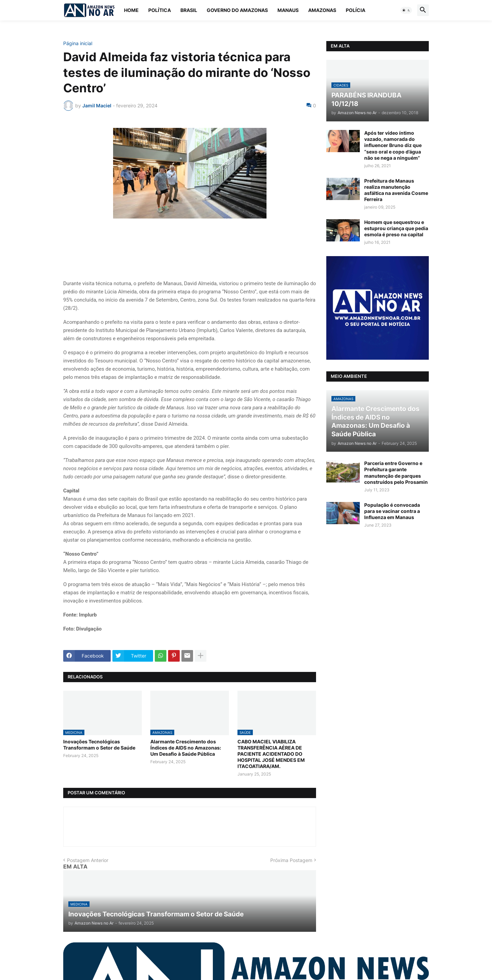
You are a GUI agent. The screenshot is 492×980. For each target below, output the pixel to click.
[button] (406, 10)
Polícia (356, 10)
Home (131, 10)
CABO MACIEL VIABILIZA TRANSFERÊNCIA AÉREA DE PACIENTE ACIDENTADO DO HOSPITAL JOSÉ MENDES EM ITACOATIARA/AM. (271, 754)
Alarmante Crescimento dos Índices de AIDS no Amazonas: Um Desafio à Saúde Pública (186, 748)
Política (160, 10)
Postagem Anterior (88, 860)
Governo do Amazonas (237, 10)
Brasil (189, 10)
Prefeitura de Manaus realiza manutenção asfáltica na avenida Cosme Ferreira (396, 190)
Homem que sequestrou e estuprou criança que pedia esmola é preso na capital (396, 228)
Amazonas (322, 10)
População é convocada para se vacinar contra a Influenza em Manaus (392, 511)
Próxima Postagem (291, 860)
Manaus (288, 10)
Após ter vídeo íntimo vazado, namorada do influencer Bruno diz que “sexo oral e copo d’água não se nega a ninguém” (393, 145)
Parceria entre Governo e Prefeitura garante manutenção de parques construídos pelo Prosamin (396, 473)
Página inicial (78, 43)
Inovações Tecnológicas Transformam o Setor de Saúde (99, 745)
